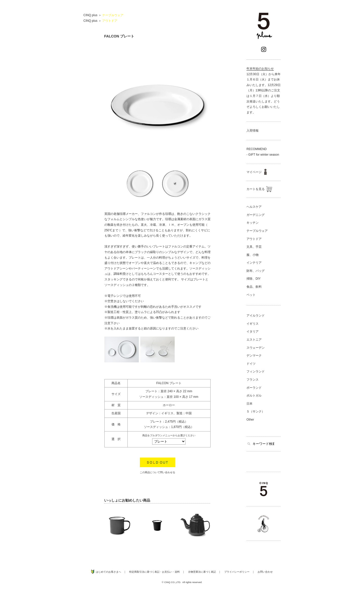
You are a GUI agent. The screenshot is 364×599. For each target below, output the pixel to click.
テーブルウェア (113, 15)
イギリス (253, 324)
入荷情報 (253, 131)
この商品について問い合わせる (157, 472)
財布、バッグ (256, 271)
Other (250, 420)
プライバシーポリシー (237, 572)
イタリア (253, 332)
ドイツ (251, 364)
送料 (177, 572)
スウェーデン (256, 348)
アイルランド (256, 316)
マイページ (257, 172)
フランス (253, 380)
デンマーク (254, 356)
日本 (249, 404)
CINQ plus (90, 15)
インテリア (254, 263)
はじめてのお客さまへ (108, 572)
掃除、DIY (254, 279)
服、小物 (253, 255)
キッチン (253, 223)
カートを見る (259, 189)
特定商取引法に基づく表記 (144, 572)
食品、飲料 (254, 287)
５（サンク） (256, 411)
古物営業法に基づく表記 (202, 572)
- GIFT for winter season (263, 155)
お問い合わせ (265, 572)
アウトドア (110, 21)
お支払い (167, 572)
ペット (251, 295)
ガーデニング (256, 215)
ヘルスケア (254, 207)
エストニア (254, 340)
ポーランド (254, 388)
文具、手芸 (254, 247)
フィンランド (256, 371)
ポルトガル (254, 396)
